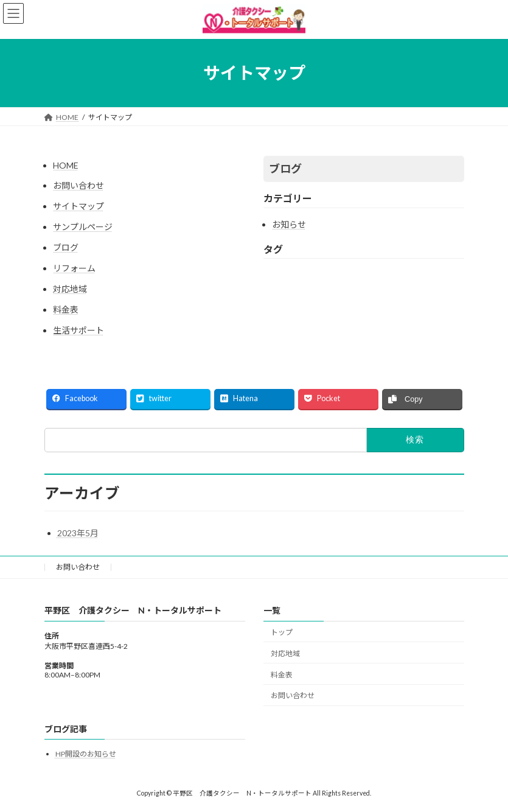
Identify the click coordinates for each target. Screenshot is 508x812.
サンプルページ (83, 227)
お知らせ (289, 224)
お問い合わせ (78, 185)
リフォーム (74, 268)
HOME (66, 165)
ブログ (66, 247)
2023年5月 (78, 533)
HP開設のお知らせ (86, 754)
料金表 (66, 310)
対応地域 (70, 289)
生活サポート (78, 330)
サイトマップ (78, 206)
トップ (282, 632)
